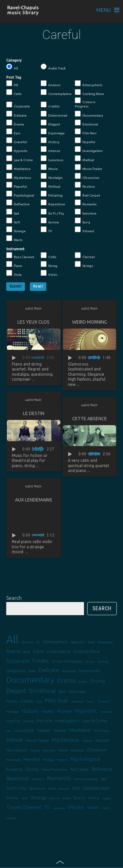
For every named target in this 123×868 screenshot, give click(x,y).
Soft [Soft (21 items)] (76, 788)
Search (14, 597)
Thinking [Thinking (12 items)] (94, 798)
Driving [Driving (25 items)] (98, 681)
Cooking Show (89, 92)
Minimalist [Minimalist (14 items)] (101, 730)
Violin (49, 273)
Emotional (86, 123)
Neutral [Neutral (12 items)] (35, 750)
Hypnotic (17, 149)
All (12, 67)
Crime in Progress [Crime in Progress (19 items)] (67, 661)
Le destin (34, 413)
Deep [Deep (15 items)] (32, 671)
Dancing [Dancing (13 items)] (103, 661)
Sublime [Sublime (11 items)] (54, 798)
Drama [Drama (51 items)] (66, 680)
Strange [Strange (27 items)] (39, 797)
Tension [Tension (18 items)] (79, 798)
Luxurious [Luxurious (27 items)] (24, 730)
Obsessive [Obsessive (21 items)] (97, 750)
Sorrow (50, 221)
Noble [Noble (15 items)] (63, 750)
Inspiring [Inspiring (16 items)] (13, 721)
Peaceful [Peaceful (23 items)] (31, 759)
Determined (54, 114)
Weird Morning (90, 322)
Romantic (86, 203)
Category (14, 60)
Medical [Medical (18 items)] (60, 730)
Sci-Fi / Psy (52, 212)
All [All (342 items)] (12, 639)
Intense (50, 149)
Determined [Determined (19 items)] (89, 670)
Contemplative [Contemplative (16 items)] (58, 651)
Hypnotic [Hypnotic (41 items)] (86, 710)
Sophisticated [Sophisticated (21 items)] (96, 788)
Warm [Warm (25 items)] (93, 807)
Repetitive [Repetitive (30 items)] (18, 778)
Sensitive (86, 212)
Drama (15, 123)
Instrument (15, 249)
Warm (14, 238)
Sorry (82, 221)
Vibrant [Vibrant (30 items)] (76, 807)
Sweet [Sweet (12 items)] (66, 798)
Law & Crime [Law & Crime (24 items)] (95, 720)
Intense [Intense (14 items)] (28, 721)
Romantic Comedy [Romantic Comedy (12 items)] (86, 779)
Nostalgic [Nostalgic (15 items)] (77, 750)
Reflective (18, 203)
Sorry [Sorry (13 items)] (25, 798)
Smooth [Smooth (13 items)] (64, 788)
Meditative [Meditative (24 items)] (80, 730)
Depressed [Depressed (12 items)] (69, 671)
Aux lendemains (34, 500)
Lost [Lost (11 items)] (9, 731)
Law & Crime (20, 159)
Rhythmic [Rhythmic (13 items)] (38, 779)
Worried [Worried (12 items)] (11, 818)
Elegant (50, 123)
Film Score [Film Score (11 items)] (78, 701)
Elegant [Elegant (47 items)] (16, 690)
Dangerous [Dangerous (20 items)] (16, 670)
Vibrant (84, 230)
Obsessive (87, 176)
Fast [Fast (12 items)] (39, 701)
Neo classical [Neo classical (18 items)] (17, 750)
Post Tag (14, 77)
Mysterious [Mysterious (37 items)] (65, 740)
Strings (84, 264)
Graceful (17, 141)
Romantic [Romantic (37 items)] (59, 778)
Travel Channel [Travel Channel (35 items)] (24, 807)
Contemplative (56, 92)
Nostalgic (52, 176)
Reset (38, 286)
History (50, 141)
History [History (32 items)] (30, 710)
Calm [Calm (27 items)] (38, 651)
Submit (16, 286)
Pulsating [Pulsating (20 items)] (14, 769)
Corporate (18, 105)
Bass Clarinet (20, 255)
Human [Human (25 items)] (64, 711)
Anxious (51, 84)
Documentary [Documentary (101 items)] (30, 679)
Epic (13, 132)
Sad (13, 212)
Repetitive (53, 203)
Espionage (53, 132)
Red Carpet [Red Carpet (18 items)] (80, 769)
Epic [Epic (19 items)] (62, 691)
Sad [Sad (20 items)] (104, 779)
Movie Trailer (89, 167)
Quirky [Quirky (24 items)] (32, 769)
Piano (14, 264)
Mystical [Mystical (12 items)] (87, 740)
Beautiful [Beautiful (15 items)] (78, 642)
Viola (14, 273)
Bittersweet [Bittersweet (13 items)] (105, 642)
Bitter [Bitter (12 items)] (91, 642)
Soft (13, 221)
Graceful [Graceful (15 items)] (104, 701)
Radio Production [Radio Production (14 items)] (55, 769)
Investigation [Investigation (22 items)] (67, 720)
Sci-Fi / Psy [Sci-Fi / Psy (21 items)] (16, 788)
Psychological (20, 194)
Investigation (89, 149)
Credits (50, 105)
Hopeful (85, 141)
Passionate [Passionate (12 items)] (13, 759)
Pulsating (52, 194)
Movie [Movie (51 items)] (15, 739)
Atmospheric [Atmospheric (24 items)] (55, 641)
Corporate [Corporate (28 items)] (18, 660)
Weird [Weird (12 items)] (106, 808)
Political (51, 185)
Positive (85, 185)
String (49, 264)
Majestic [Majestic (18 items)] (44, 730)
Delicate (16, 114)
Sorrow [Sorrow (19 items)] (12, 798)
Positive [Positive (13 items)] (62, 759)
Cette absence (90, 419)
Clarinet (85, 255)
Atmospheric (89, 84)
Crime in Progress (85, 103)
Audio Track (53, 67)
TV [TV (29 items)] (47, 807)
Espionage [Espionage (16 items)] (77, 691)
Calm (14, 92)
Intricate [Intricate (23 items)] (44, 720)
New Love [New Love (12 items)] (49, 750)
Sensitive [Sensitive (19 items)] (37, 788)
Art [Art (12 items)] (38, 642)
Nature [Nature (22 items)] (102, 740)
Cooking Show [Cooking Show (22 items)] (87, 651)
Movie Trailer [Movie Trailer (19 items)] (37, 740)
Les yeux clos (33, 322)
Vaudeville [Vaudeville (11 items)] (59, 808)
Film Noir (86, 132)
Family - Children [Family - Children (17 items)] (20, 701)
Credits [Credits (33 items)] (41, 660)
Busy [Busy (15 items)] (27, 651)
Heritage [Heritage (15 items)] (12, 711)
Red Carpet (87, 194)
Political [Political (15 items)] (49, 759)
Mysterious (19, 176)
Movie (49, 167)
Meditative (18, 167)
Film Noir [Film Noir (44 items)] (57, 700)
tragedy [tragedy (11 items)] (107, 798)
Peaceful (17, 185)
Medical (84, 159)
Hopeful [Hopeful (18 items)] (48, 711)
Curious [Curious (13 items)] (90, 661)
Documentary (89, 114)
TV (46, 230)
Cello (49, 255)
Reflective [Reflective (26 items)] (102, 769)
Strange (16, 230)
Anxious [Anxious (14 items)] (27, 642)
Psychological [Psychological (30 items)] (85, 759)
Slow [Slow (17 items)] (52, 788)
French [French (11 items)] (91, 701)
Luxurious (52, 159)
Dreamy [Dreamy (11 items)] (83, 681)
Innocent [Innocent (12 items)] (106, 711)
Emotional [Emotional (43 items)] (42, 690)
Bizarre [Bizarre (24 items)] (13, 651)
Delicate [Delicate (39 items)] (49, 670)
